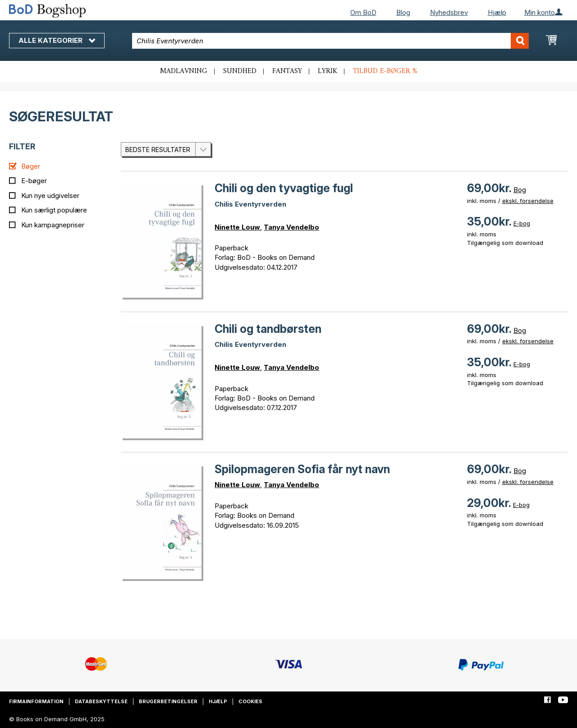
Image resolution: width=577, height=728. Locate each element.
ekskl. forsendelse (528, 201)
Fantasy (287, 71)
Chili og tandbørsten (268, 329)
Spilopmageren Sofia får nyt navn (302, 469)
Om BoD (363, 12)
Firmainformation (36, 701)
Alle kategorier (57, 40)
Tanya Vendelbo (291, 227)
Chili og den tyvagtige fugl (284, 188)
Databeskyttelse (101, 701)
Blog (403, 12)
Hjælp (497, 12)
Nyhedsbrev (449, 12)
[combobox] (330, 41)
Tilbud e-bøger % (385, 71)
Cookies (250, 701)
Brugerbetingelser (168, 701)
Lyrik (327, 71)
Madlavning (184, 71)
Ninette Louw (237, 227)
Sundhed (240, 71)
